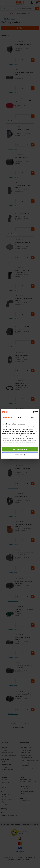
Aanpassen (20, 455)
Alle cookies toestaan (20, 449)
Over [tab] (33, 417)
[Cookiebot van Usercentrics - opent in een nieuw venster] (30, 412)
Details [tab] (20, 417)
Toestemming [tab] (7, 417)
